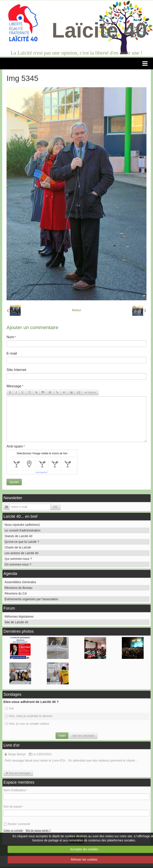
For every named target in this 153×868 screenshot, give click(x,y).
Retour (76, 310)
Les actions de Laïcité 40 (21, 553)
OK (55, 507)
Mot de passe (13, 806)
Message (14, 386)
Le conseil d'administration (23, 530)
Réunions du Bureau (19, 588)
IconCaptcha (41, 472)
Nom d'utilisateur (15, 790)
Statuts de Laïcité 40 (19, 536)
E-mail (12, 353)
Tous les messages (18, 773)
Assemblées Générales (20, 582)
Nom (10, 337)
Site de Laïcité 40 (16, 622)
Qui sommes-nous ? (18, 559)
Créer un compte (13, 830)
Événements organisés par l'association (31, 599)
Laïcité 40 (100, 30)
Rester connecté (17, 824)
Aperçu (90, 392)
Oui (9, 708)
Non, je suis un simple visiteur (27, 724)
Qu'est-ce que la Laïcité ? (22, 542)
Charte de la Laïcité (18, 547)
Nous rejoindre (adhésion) (22, 525)
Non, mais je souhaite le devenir (29, 716)
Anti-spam (15, 446)
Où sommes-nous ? (18, 564)
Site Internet (16, 370)
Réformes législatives (19, 617)
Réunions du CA (16, 593)
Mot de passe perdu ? (38, 830)
